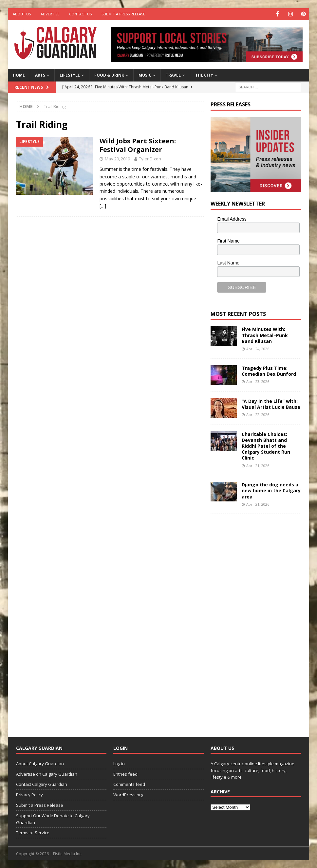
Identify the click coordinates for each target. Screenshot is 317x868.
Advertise (50, 14)
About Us (22, 14)
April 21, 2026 (258, 465)
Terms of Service (33, 832)
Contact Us (80, 14)
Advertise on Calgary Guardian (47, 773)
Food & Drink (109, 75)
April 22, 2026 (258, 414)
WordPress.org (128, 794)
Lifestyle (70, 75)
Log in (119, 763)
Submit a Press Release (123, 14)
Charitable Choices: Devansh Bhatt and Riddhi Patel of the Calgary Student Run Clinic (266, 445)
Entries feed (125, 773)
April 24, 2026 (258, 348)
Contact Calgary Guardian (42, 784)
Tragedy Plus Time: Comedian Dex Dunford (269, 370)
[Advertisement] (260, 620)
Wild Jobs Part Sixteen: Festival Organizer (138, 145)
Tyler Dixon (150, 158)
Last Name (228, 262)
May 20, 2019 (117, 158)
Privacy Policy (29, 794)
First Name (228, 241)
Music (145, 75)
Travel (173, 75)
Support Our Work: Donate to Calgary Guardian (53, 818)
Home (19, 75)
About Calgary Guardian (40, 763)
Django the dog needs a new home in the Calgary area (271, 490)
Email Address (232, 219)
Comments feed (129, 784)
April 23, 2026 (258, 381)
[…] (103, 205)
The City (204, 75)
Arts (40, 75)
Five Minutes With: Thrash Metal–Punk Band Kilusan (265, 335)
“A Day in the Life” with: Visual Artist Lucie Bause (271, 403)
